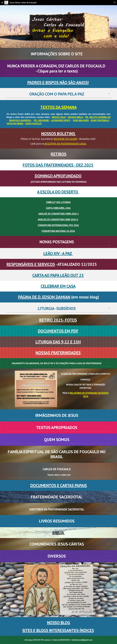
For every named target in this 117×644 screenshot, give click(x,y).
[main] (59, 27)
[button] (2, 3)
